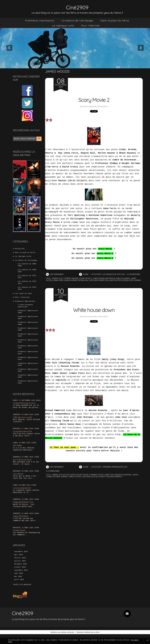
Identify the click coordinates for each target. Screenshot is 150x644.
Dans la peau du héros (115, 21)
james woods (76, 478)
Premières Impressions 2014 (28, 365)
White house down (94, 311)
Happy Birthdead (21, 525)
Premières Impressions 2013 (28, 358)
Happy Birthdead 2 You (24, 510)
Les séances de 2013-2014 (27, 284)
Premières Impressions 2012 (28, 352)
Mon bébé (18, 453)
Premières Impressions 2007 (28, 321)
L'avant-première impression (25, 309)
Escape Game (19, 539)
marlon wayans (126, 278)
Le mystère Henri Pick (23, 439)
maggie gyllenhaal (125, 476)
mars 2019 (18, 564)
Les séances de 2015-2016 (27, 291)
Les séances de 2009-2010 (27, 272)
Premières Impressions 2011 (28, 346)
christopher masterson (106, 278)
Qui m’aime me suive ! (23, 468)
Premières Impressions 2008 (28, 328)
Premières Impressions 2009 (28, 334)
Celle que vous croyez (23, 425)
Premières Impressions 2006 (28, 315)
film (61, 278)
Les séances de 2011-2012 (27, 278)
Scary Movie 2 (94, 99)
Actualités (20, 249)
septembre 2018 (21, 580)
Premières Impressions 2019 (28, 389)
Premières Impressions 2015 (28, 371)
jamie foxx (110, 476)
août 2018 (18, 583)
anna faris (59, 280)
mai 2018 (18, 586)
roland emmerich (117, 478)
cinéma (55, 278)
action (67, 476)
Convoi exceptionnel (22, 496)
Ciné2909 (77, 7)
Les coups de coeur (24, 296)
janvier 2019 (20, 570)
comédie (67, 278)
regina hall (85, 280)
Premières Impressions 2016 (28, 377)
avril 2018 (19, 589)
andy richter (118, 280)
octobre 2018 (20, 576)
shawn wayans (72, 280)
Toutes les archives (22, 594)
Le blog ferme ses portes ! (25, 411)
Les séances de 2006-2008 (27, 266)
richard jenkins (61, 478)
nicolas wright (101, 478)
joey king (88, 478)
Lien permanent (55, 274)
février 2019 (20, 567)
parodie (76, 278)
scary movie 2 (87, 278)
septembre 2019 (21, 560)
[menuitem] (40, 21)
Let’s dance (18, 482)
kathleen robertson (101, 280)
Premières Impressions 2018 (28, 383)
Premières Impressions (40, 21)
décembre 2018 (20, 573)
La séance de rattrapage (77, 21)
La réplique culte (63, 26)
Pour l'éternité (90, 26)
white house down (80, 476)
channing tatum (97, 476)
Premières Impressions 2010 (28, 340)
